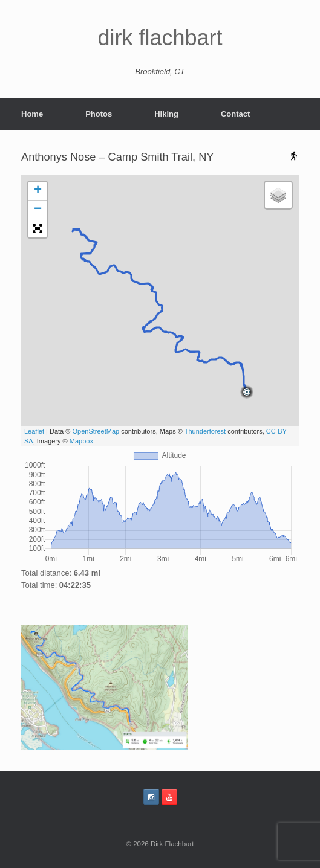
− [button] (38, 210)
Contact (235, 114)
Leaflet (34, 431)
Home (32, 114)
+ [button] (38, 191)
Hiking (166, 114)
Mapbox (81, 441)
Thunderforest (205, 431)
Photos (99, 114)
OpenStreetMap (96, 431)
